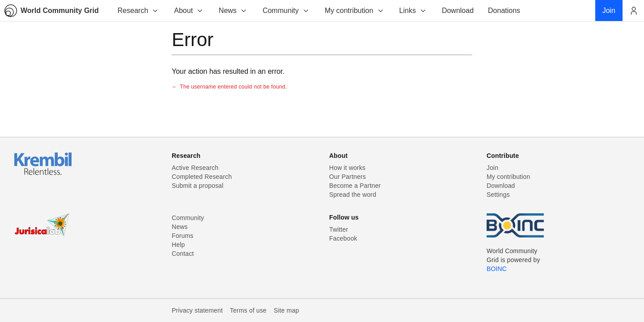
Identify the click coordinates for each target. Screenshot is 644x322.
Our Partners (347, 177)
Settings (498, 195)
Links (413, 11)
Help (178, 245)
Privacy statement (197, 310)
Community (286, 11)
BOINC (497, 269)
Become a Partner (355, 186)
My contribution (354, 11)
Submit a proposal (198, 186)
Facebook (343, 238)
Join (492, 168)
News (233, 11)
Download (501, 186)
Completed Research (202, 177)
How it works (347, 168)
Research (138, 11)
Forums (182, 236)
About (189, 11)
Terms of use (248, 310)
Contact (183, 254)
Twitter (339, 229)
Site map (286, 310)
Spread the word (353, 195)
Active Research (195, 168)
